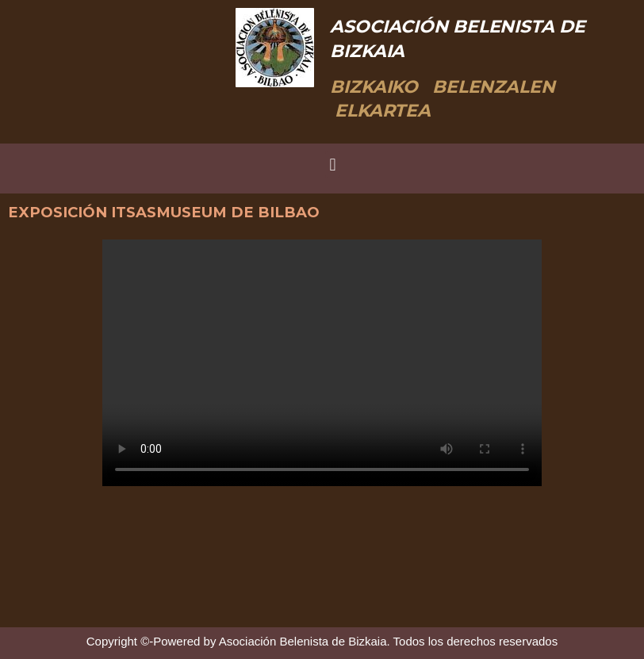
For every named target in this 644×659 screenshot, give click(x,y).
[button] (333, 165)
